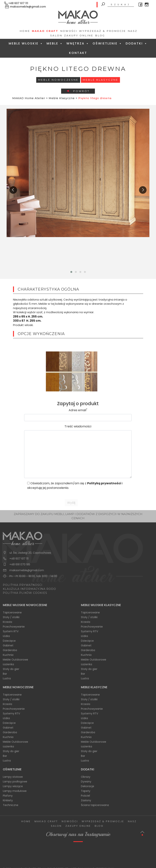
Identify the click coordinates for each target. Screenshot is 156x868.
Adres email (78, 410)
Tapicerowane (12, 612)
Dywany (86, 782)
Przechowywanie (14, 627)
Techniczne (11, 805)
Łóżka (6, 636)
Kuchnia (8, 655)
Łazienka (8, 664)
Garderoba (10, 650)
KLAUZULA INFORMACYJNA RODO (29, 589)
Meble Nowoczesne (58, 80)
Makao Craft (45, 31)
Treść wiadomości (78, 426)
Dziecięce (9, 641)
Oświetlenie (107, 43)
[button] (71, 272)
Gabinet (8, 645)
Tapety (86, 791)
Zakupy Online (79, 35)
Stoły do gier (11, 669)
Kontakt (78, 53)
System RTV (11, 631)
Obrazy (86, 777)
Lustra (7, 678)
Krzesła (7, 622)
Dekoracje (88, 786)
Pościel (85, 796)
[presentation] (13, 190)
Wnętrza (78, 43)
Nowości (69, 31)
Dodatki (137, 43)
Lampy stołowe (13, 777)
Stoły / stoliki (11, 617)
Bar (5, 674)
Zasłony (86, 800)
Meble (55, 43)
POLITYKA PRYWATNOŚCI (23, 585)
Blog (100, 35)
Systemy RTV (90, 631)
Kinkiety (8, 800)
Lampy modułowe (15, 791)
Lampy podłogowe (15, 782)
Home (25, 31)
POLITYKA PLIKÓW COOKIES (25, 593)
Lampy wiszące (13, 786)
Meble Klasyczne (101, 80)
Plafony (8, 796)
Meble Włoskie (26, 43)
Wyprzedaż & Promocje (102, 31)
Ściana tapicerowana (95, 805)
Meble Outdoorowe (15, 660)
